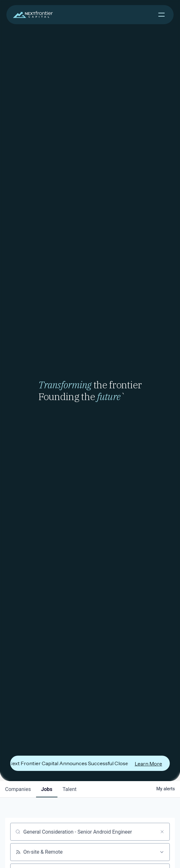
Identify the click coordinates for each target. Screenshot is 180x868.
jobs (47, 789)
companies (18, 789)
